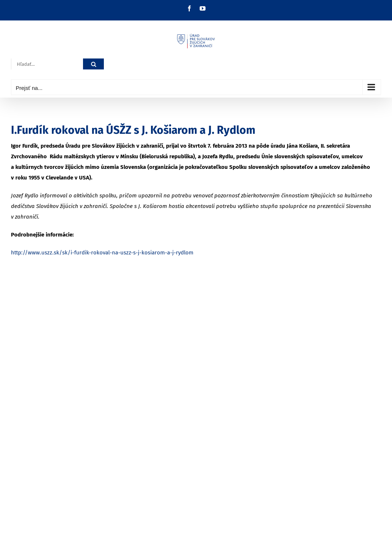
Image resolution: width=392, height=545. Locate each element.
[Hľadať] (93, 64)
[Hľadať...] (47, 64)
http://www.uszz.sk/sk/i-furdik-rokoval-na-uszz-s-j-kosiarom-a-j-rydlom (102, 253)
